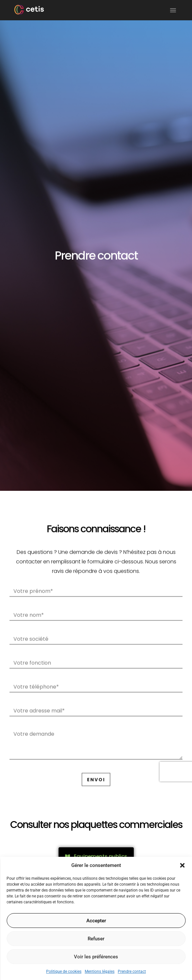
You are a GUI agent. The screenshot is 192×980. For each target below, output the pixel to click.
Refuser (96, 939)
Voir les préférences (96, 957)
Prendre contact (132, 971)
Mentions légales (100, 971)
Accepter (96, 921)
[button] (182, 865)
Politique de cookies (64, 971)
